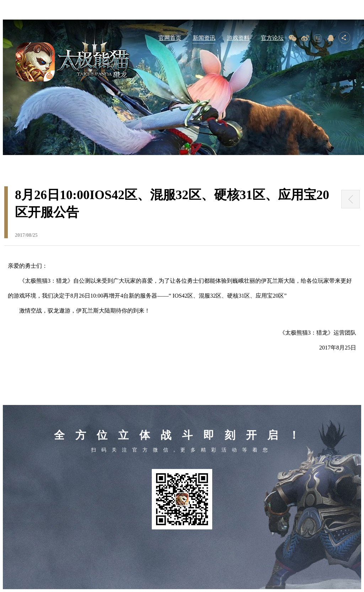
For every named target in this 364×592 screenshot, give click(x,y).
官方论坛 (272, 38)
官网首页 (170, 38)
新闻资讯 (204, 38)
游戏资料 (238, 38)
